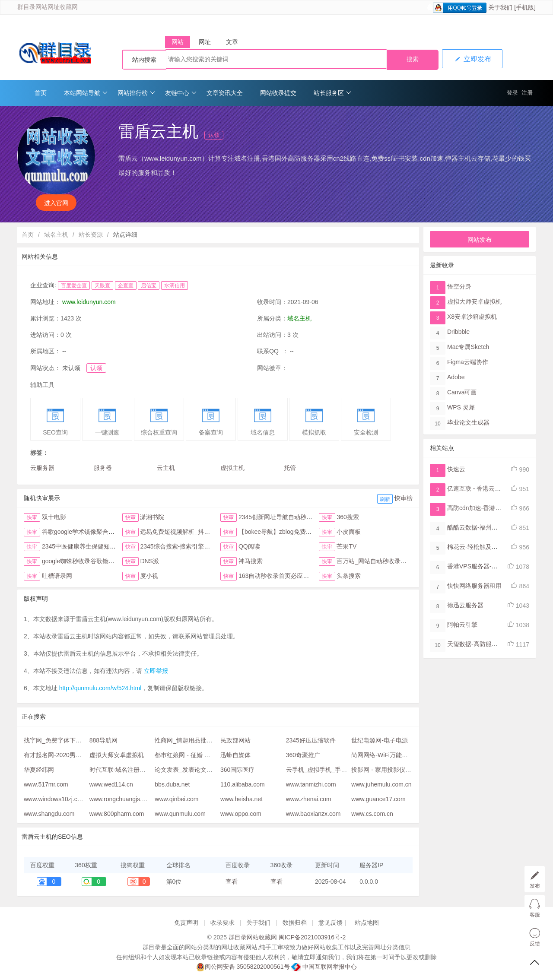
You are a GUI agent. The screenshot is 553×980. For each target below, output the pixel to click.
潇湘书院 (152, 517)
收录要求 (222, 923)
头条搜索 (349, 576)
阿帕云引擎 (462, 625)
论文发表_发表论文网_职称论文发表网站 (210, 770)
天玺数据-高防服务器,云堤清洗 (488, 644)
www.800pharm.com (117, 814)
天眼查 (102, 285)
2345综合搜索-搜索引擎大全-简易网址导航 (197, 546)
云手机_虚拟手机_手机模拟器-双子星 (336, 770)
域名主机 (56, 235)
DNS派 (149, 561)
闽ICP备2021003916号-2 (312, 937)
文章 (232, 42)
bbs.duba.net (172, 784)
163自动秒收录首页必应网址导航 (283, 576)
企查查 (126, 285)
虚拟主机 (232, 468)
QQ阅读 (249, 546)
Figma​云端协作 (468, 362)
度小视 (149, 576)
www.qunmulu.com (180, 814)
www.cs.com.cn (372, 814)
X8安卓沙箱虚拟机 (472, 317)
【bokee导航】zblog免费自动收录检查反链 (296, 532)
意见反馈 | (333, 923)
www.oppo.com (241, 814)
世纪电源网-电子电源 (380, 740)
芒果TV (346, 546)
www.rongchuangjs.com (121, 799)
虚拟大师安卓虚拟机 (117, 755)
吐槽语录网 (57, 576)
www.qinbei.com (176, 799)
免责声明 (186, 923)
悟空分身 (459, 286)
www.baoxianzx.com (313, 814)
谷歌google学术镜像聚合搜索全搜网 (90, 532)
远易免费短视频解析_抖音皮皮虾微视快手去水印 (205, 532)
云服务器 (42, 468)
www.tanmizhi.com (311, 784)
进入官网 (56, 203)
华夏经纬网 (39, 770)
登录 (512, 93)
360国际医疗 (237, 770)
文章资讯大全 (225, 93)
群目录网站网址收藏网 (48, 7)
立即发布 (472, 59)
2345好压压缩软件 (311, 740)
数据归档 (295, 923)
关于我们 (500, 7)
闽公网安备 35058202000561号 (243, 967)
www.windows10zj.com (55, 799)
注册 (527, 93)
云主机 (166, 468)
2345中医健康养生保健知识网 (82, 546)
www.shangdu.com (49, 814)
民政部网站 (235, 740)
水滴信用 (175, 285)
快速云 (456, 469)
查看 (232, 882)
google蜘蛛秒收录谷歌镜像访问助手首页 (96, 561)
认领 (214, 135)
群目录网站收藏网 (253, 937)
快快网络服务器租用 (474, 586)
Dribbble (458, 332)
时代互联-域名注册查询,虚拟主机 (134, 770)
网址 (205, 42)
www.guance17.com (378, 799)
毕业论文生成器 (468, 422)
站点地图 (367, 923)
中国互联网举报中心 (324, 967)
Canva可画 (462, 392)
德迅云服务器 (465, 605)
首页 (41, 93)
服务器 (103, 468)
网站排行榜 (136, 93)
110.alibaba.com (243, 784)
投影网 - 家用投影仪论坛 (384, 770)
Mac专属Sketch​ (468, 347)
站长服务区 (332, 93)
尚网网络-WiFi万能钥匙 (383, 755)
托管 (290, 468)
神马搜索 (251, 561)
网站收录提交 (278, 93)
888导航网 (103, 740)
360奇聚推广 (303, 755)
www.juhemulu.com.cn (381, 784)
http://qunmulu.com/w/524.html (100, 688)
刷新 (385, 499)
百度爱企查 (74, 285)
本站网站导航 (86, 93)
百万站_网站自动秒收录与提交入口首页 (390, 561)
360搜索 (348, 517)
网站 (178, 42)
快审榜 (404, 498)
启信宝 (149, 285)
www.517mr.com (46, 784)
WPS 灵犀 (461, 407)
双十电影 (54, 517)
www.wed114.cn (111, 784)
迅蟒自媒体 (235, 755)
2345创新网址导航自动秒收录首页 (284, 517)
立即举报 (156, 671)
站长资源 (91, 235)
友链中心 (181, 93)
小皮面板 (349, 532)
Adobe (456, 377)
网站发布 (480, 240)
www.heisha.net (242, 799)
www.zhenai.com (309, 799)
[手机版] (525, 7)
